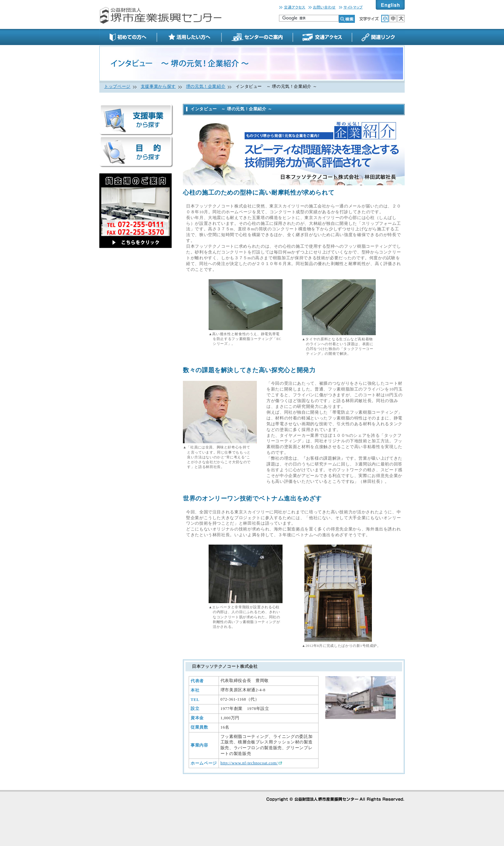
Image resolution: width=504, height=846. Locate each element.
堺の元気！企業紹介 (206, 87)
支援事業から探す (158, 87)
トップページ (117, 87)
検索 (347, 19)
